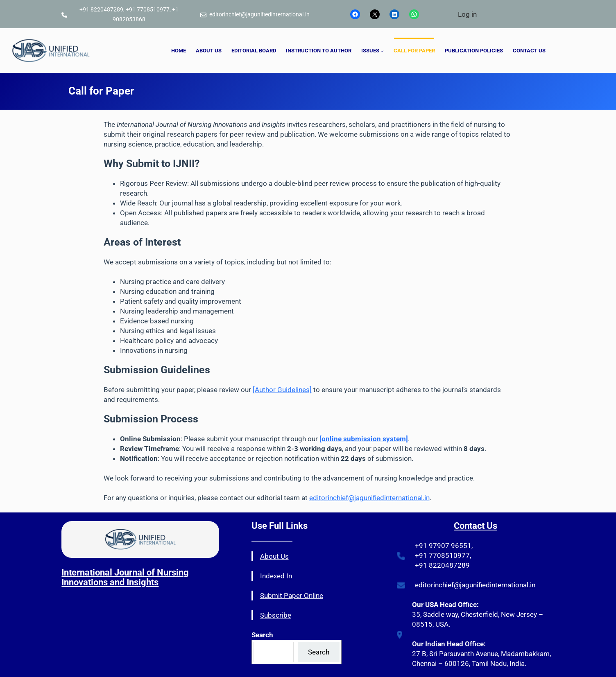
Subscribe (276, 615)
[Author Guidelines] (282, 390)
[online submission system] (364, 439)
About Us (274, 556)
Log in (467, 14)
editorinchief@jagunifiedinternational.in (369, 498)
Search (319, 652)
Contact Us (476, 526)
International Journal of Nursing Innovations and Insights (125, 577)
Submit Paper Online (292, 596)
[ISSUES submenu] (382, 51)
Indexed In (276, 576)
